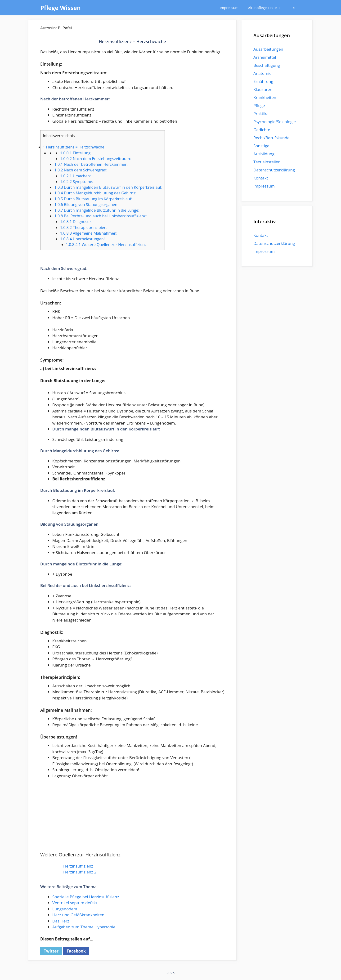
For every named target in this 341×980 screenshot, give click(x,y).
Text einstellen (267, 162)
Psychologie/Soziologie (275, 122)
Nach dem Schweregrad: (81, 170)
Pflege (259, 105)
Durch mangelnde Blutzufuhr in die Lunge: (97, 210)
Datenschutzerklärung (274, 170)
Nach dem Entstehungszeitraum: (96, 159)
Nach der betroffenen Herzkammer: (91, 164)
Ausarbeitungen (268, 49)
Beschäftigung (267, 65)
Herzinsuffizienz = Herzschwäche (74, 147)
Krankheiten (265, 97)
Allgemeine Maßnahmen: (89, 233)
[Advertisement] (132, 818)
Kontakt (261, 178)
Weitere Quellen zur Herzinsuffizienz (106, 245)
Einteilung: (76, 153)
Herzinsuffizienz (78, 866)
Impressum (229, 8)
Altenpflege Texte (267, 8)
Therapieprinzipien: (84, 228)
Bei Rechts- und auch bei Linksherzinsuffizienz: (100, 216)
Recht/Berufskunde (271, 138)
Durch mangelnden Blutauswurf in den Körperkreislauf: (108, 187)
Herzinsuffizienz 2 (80, 872)
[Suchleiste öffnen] (294, 8)
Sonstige (261, 146)
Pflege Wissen (61, 8)
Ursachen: (76, 176)
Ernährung (263, 81)
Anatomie (262, 73)
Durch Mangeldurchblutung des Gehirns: (95, 193)
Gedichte (262, 130)
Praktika (261, 114)
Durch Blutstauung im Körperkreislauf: (93, 199)
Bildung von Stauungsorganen (86, 205)
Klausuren (263, 89)
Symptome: (77, 182)
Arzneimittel (265, 57)
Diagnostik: (76, 222)
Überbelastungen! (82, 239)
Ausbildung (264, 154)
